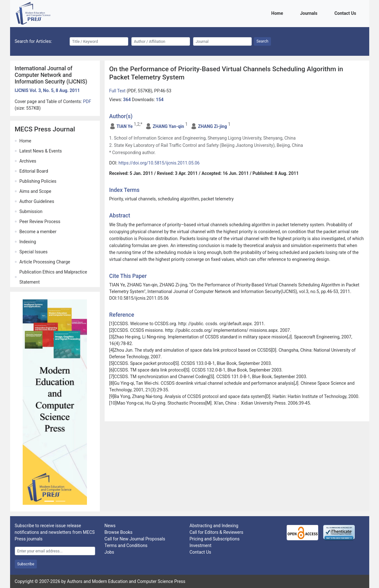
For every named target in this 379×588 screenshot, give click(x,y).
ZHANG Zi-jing (212, 126)
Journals (310, 13)
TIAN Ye (125, 126)
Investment (201, 545)
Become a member (38, 232)
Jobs (109, 552)
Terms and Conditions (126, 545)
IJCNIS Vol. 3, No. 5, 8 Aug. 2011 (47, 90)
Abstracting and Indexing (214, 526)
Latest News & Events (41, 151)
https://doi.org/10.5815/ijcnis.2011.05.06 (159, 163)
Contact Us (346, 13)
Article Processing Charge (45, 262)
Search (262, 41)
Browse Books (119, 532)
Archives (28, 161)
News (110, 526)
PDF (87, 101)
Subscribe (26, 564)
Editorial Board (34, 171)
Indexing (28, 242)
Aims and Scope (35, 191)
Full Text (118, 91)
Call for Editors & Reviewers (217, 532)
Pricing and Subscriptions (215, 539)
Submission (31, 211)
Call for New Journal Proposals (135, 539)
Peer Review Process (40, 222)
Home (278, 13)
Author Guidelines (37, 201)
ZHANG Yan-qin (168, 126)
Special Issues (34, 252)
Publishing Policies (38, 181)
